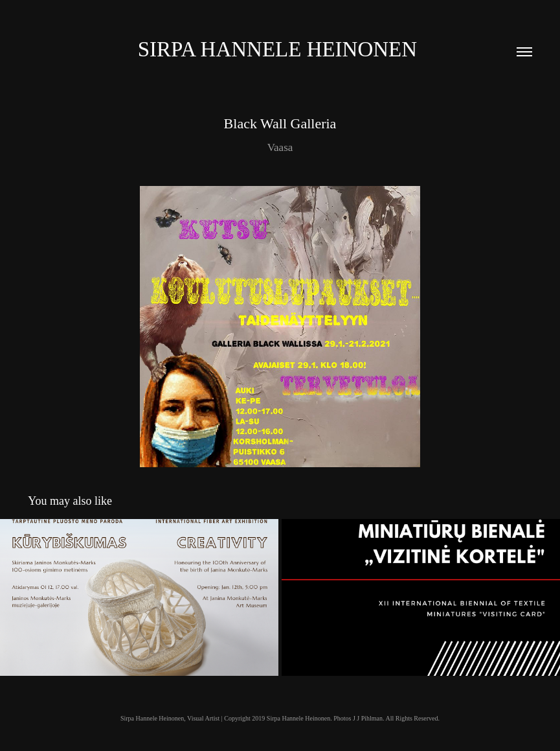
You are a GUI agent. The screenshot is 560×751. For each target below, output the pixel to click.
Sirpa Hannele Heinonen (280, 49)
